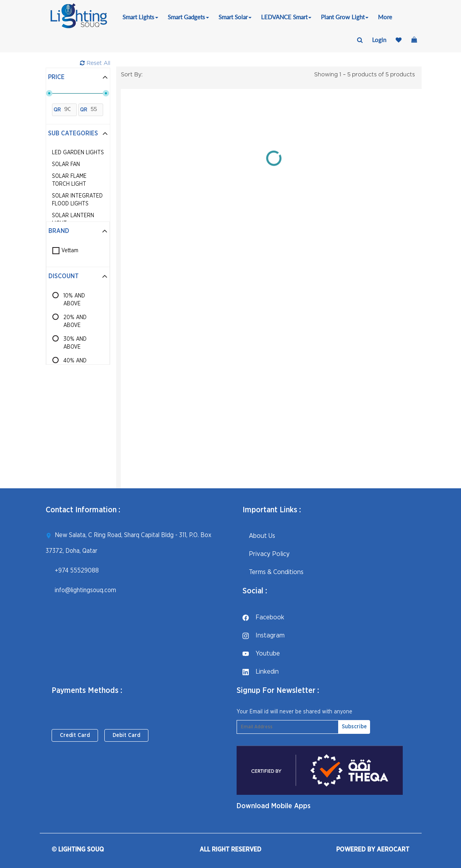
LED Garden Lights (78, 153)
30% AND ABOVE (75, 343)
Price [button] (78, 77)
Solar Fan (66, 164)
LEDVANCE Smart (286, 17)
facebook (263, 617)
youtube (261, 653)
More (385, 17)
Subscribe (354, 727)
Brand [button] (78, 231)
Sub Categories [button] (78, 133)
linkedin (261, 671)
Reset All (95, 63)
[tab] (78, 78)
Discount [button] (78, 276)
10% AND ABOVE (74, 300)
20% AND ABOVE (75, 321)
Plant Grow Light (345, 17)
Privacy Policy (266, 554)
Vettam (70, 251)
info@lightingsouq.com (85, 590)
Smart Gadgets (188, 17)
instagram (264, 635)
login (379, 40)
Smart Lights (140, 17)
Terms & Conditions (273, 572)
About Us (259, 536)
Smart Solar (235, 17)
